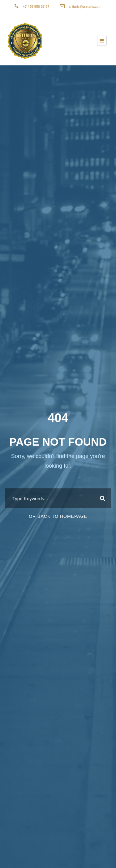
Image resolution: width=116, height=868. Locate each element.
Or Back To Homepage (58, 516)
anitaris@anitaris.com (85, 7)
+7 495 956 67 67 (36, 7)
